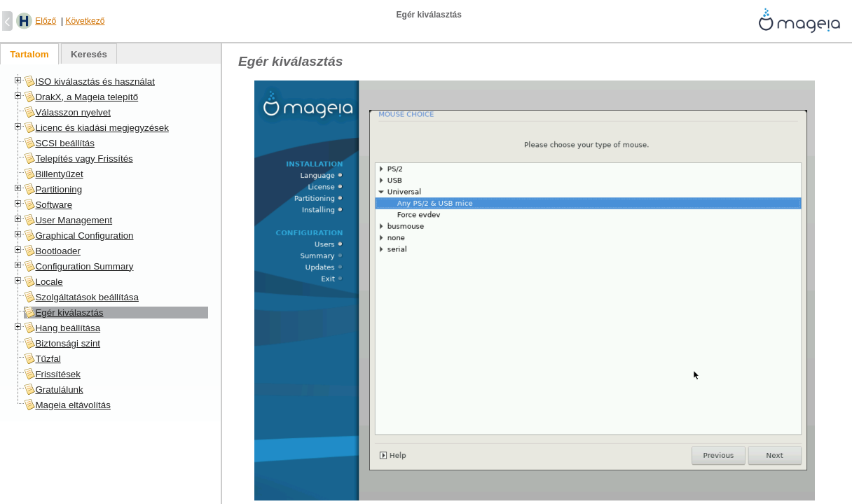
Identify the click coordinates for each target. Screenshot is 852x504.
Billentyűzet (59, 174)
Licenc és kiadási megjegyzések (102, 128)
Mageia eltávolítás (73, 405)
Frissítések (57, 374)
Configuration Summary (84, 266)
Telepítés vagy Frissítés (84, 159)
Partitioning (59, 189)
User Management (74, 220)
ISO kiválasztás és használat (95, 82)
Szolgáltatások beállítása (87, 297)
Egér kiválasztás (69, 313)
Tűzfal (48, 359)
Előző (46, 21)
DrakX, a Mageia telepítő (87, 97)
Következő (85, 21)
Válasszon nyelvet (73, 112)
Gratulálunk (59, 390)
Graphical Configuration (84, 236)
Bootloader (57, 251)
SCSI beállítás (64, 143)
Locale (49, 282)
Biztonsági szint (68, 343)
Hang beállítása (68, 328)
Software (54, 205)
